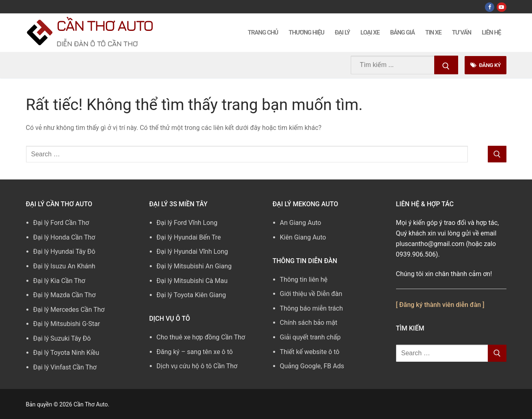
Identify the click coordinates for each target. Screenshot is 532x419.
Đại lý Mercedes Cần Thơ (69, 310)
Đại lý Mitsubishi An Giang (194, 266)
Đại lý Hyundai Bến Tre (189, 237)
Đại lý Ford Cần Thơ (61, 223)
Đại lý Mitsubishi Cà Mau (192, 281)
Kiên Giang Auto (303, 237)
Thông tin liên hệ (304, 280)
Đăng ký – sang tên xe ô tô (195, 352)
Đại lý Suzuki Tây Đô (62, 338)
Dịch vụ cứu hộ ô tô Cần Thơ (197, 366)
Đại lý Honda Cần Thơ (64, 237)
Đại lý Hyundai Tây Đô (64, 252)
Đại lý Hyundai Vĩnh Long (192, 252)
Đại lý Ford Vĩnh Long (187, 223)
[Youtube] (501, 7)
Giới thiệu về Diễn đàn (311, 294)
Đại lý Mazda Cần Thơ (65, 295)
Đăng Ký (486, 65)
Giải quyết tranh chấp (310, 337)
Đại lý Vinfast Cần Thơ (65, 367)
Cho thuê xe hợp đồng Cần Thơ (201, 337)
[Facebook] (490, 7)
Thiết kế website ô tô (310, 352)
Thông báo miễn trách (312, 308)
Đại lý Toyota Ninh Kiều (66, 353)
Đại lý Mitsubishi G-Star (67, 324)
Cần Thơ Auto (104, 25)
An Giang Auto (301, 223)
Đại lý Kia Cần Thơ (59, 281)
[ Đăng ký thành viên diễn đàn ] (440, 305)
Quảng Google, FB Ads (312, 366)
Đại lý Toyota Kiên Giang (191, 295)
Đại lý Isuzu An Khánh (64, 266)
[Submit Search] (446, 65)
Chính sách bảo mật (309, 323)
